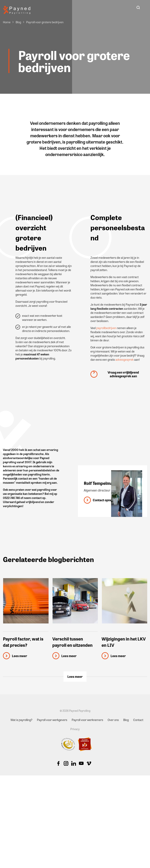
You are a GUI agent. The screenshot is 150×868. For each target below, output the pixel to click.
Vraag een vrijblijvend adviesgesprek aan (123, 374)
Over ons (113, 720)
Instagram (66, 763)
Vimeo (89, 763)
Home (7, 22)
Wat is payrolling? (21, 720)
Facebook (58, 763)
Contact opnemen (105, 500)
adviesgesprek (125, 360)
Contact (138, 720)
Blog (18, 22)
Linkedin (74, 763)
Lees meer (75, 677)
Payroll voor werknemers (87, 720)
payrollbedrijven (106, 328)
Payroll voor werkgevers (52, 720)
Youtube (81, 763)
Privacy (75, 729)
